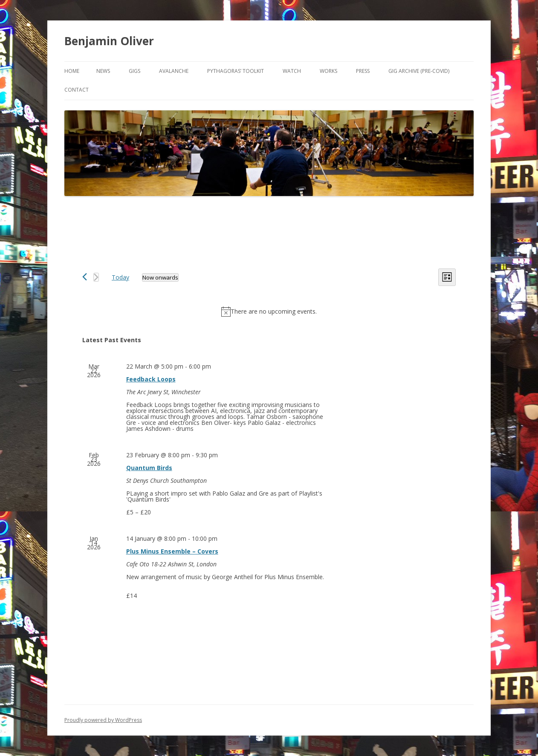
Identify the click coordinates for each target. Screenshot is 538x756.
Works (328, 71)
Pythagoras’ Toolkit (236, 71)
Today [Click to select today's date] (120, 277)
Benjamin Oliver (109, 41)
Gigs (134, 71)
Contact (77, 90)
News (103, 71)
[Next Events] (96, 277)
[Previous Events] (85, 277)
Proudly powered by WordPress (103, 720)
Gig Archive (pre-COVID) (419, 71)
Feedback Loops (151, 379)
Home (72, 71)
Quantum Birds (149, 468)
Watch (292, 71)
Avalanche (174, 71)
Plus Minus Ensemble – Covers (172, 551)
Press (363, 71)
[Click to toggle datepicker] (160, 277)
